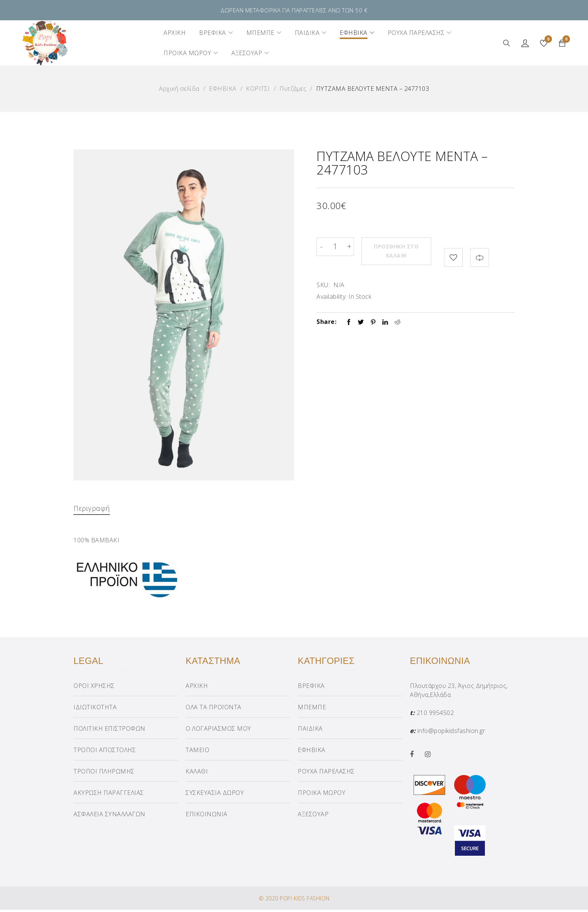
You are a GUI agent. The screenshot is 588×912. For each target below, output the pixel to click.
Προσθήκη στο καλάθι (399, 246)
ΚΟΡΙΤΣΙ (258, 89)
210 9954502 (435, 715)
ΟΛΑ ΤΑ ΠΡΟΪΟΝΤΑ (214, 709)
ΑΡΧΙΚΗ (197, 688)
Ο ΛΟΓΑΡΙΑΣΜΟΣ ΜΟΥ (218, 731)
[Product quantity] (335, 247)
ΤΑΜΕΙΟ (197, 752)
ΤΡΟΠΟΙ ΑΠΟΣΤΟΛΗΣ (105, 752)
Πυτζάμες (293, 89)
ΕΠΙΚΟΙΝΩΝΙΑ (207, 816)
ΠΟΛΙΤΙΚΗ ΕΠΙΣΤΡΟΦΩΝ (109, 731)
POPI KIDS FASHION (305, 901)
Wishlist (547, 40)
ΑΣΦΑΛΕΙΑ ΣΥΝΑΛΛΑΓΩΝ (109, 816)
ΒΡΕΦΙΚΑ (311, 688)
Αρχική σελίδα (179, 89)
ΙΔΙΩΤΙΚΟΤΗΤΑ (95, 709)
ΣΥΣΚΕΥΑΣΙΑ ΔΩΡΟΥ (215, 795)
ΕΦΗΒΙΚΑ (223, 89)
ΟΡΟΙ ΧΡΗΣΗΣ (94, 688)
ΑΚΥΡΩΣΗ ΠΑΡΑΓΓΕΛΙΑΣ (109, 795)
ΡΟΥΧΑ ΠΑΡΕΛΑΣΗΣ (326, 774)
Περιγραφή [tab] (93, 508)
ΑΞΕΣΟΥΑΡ (313, 816)
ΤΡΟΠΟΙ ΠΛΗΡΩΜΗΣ (104, 774)
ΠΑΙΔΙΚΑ (310, 731)
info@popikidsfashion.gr (451, 733)
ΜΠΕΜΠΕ (312, 709)
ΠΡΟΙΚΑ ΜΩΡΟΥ (322, 795)
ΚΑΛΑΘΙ (197, 774)
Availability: (332, 286)
